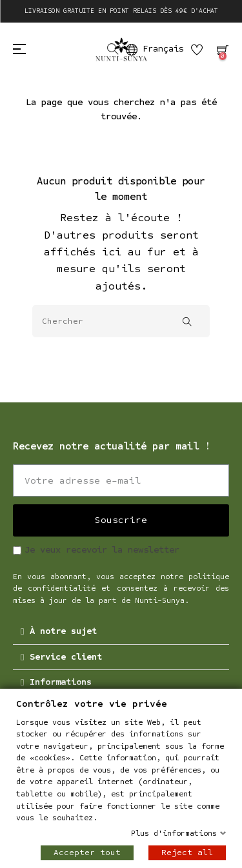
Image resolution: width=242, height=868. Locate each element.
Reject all (187, 853)
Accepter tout (87, 853)
